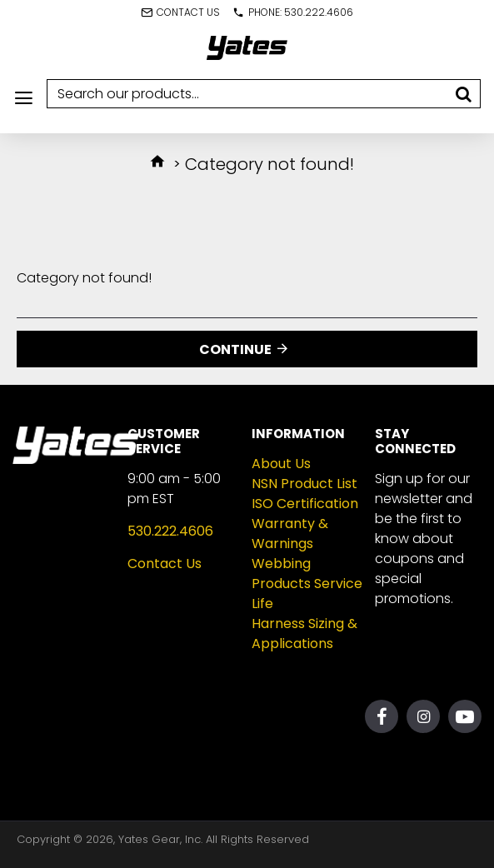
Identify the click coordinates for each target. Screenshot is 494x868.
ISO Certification (305, 504)
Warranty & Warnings (290, 534)
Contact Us (165, 564)
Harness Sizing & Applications (304, 634)
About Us (281, 464)
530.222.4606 (170, 531)
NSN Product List (304, 484)
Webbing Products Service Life (307, 584)
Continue (235, 349)
